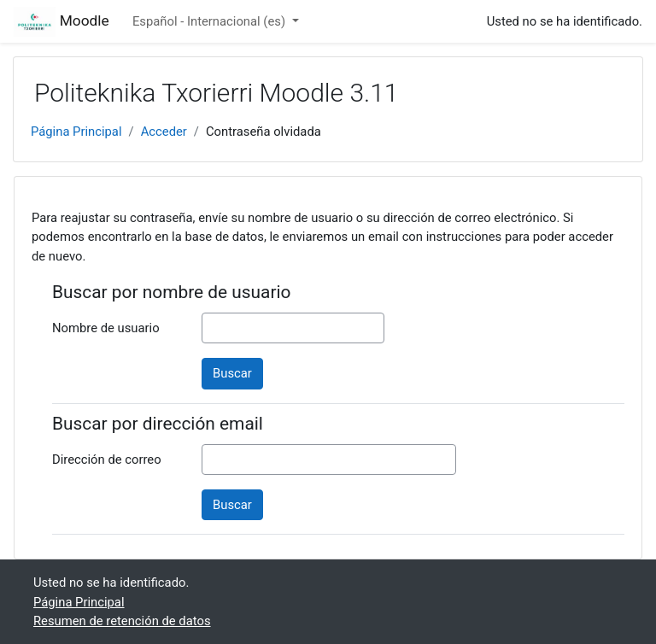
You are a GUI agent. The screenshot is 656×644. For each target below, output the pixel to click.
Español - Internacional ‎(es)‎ (211, 21)
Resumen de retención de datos (122, 621)
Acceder (164, 132)
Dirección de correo (107, 460)
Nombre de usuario (106, 328)
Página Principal (76, 132)
